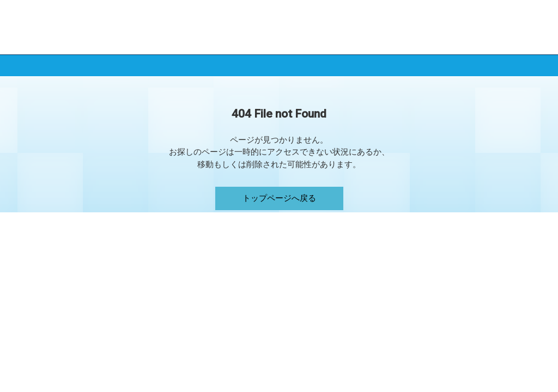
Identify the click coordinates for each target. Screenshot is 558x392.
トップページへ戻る (279, 198)
